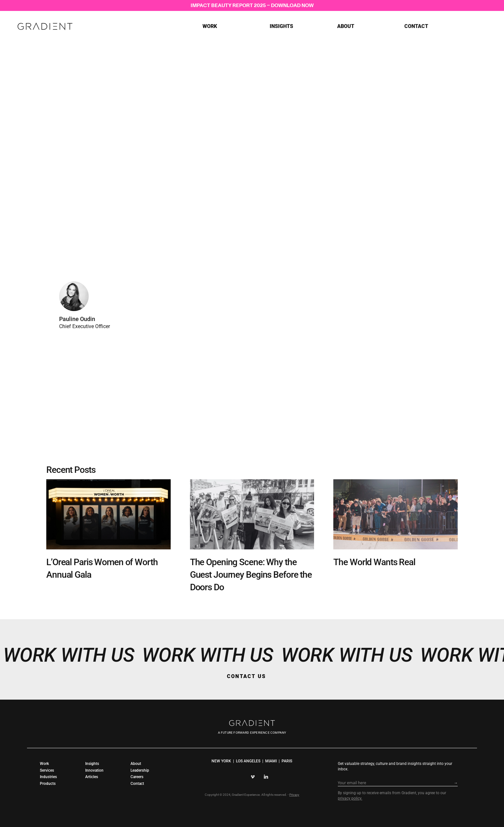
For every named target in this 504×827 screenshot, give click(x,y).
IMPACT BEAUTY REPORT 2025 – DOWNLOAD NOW (252, 5)
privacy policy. (350, 798)
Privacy (294, 795)
